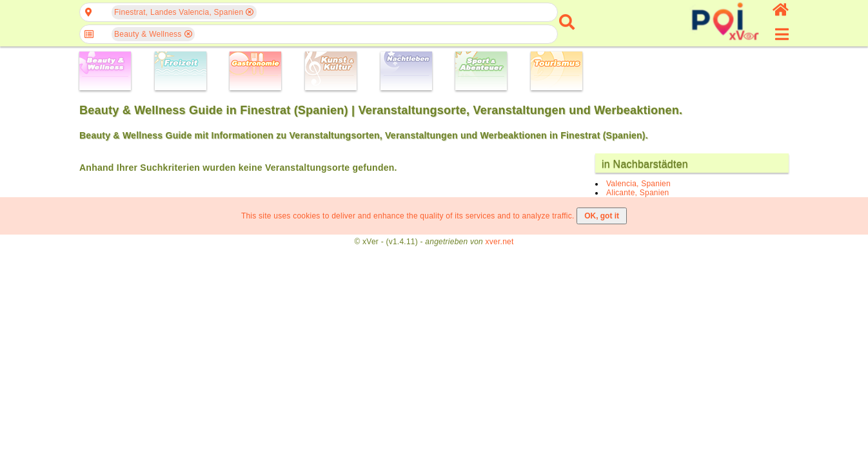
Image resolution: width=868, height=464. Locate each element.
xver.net (500, 242)
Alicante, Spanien (637, 193)
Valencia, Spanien (638, 184)
